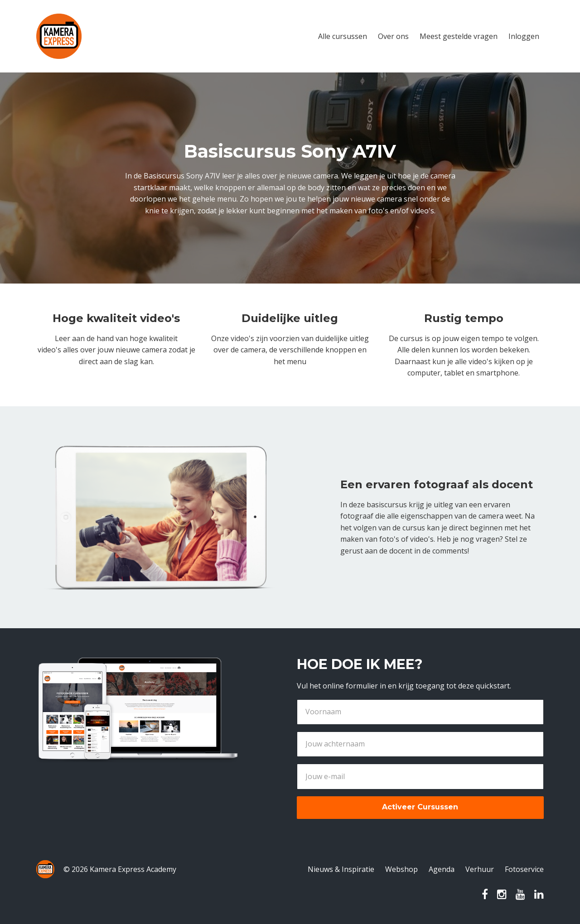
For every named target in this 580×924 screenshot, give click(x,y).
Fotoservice (524, 869)
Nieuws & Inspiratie (341, 869)
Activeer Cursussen (420, 807)
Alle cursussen (343, 36)
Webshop (401, 869)
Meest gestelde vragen (459, 36)
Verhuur (480, 869)
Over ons (393, 36)
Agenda (442, 869)
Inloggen (524, 36)
